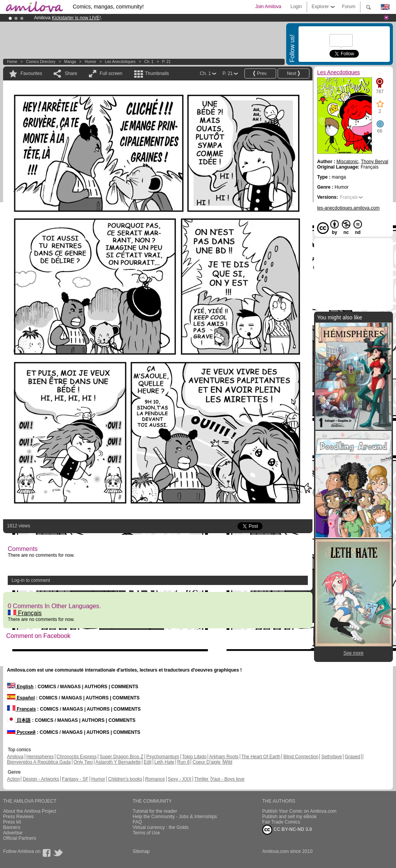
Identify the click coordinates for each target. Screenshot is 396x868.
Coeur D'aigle (207, 762)
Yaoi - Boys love (228, 779)
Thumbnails (157, 73)
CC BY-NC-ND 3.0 (287, 830)
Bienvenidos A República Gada (39, 762)
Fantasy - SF (75, 779)
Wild (228, 762)
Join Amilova (268, 7)
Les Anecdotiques (120, 62)
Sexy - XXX (180, 779)
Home (12, 62)
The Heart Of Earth (261, 757)
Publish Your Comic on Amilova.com (299, 811)
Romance (155, 779)
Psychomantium (163, 757)
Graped (352, 757)
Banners (12, 827)
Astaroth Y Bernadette (118, 762)
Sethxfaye (332, 757)
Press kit (12, 822)
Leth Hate (164, 762)
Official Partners (20, 838)
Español (21, 698)
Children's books (125, 779)
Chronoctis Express (77, 757)
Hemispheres (40, 757)
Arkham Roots (224, 757)
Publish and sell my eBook (289, 817)
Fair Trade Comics (281, 822)
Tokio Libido (194, 757)
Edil (148, 762)
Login (296, 7)
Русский (21, 732)
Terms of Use (146, 833)
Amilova (15, 757)
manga (70, 62)
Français (25, 613)
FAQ (137, 822)
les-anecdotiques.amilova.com (348, 208)
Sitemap (141, 851)
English (20, 687)
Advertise (13, 833)
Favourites (31, 73)
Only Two (83, 762)
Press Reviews (18, 817)
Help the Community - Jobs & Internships (175, 817)
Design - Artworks (41, 779)
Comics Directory (41, 62)
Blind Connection (301, 757)
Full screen (111, 73)
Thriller (202, 779)
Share (71, 73)
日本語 (19, 720)
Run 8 (183, 762)
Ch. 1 (149, 62)
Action (13, 779)
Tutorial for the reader (155, 811)
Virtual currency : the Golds (161, 827)
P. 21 (166, 62)
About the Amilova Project (30, 811)
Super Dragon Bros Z (121, 757)
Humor (90, 62)
